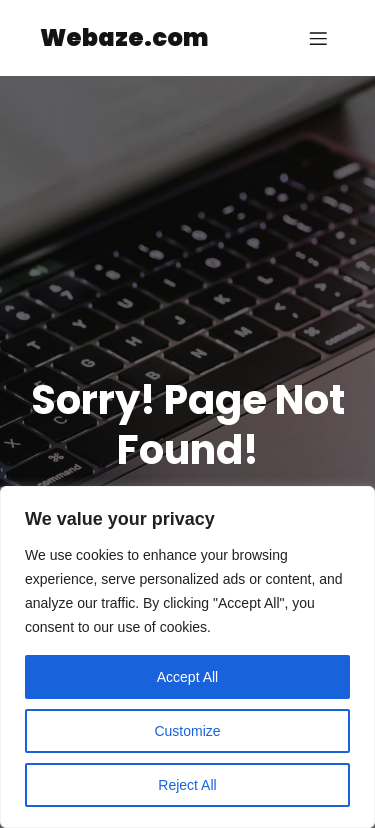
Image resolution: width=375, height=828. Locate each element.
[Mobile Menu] (318, 38)
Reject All (187, 785)
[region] (187, 657)
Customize (187, 731)
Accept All (187, 677)
